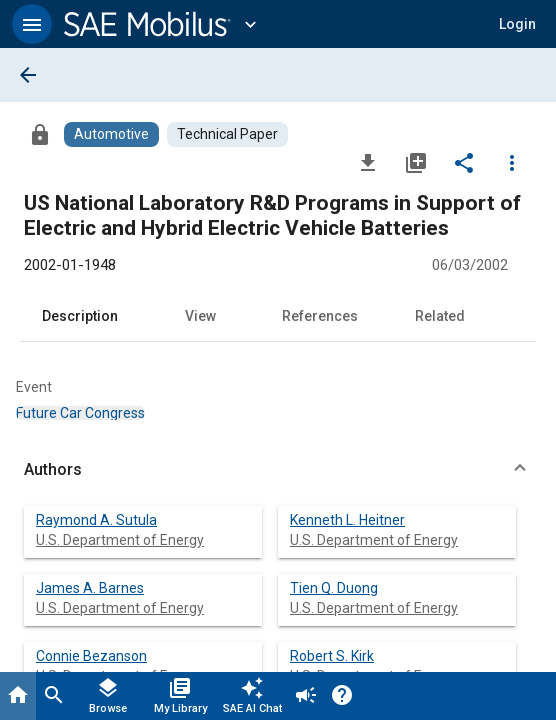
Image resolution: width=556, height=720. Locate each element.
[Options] (512, 162)
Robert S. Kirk (332, 656)
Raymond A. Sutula (96, 520)
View (200, 316)
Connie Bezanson (91, 656)
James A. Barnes (90, 588)
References (320, 316)
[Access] (40, 134)
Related (440, 316)
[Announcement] (306, 696)
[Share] (464, 162)
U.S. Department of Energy (120, 540)
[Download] (368, 162)
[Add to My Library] (416, 162)
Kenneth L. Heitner (347, 520)
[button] (32, 24)
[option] (80, 413)
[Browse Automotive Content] (111, 134)
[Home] (18, 696)
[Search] (54, 696)
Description (80, 316)
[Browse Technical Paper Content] (227, 134)
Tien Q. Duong (334, 588)
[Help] (342, 696)
